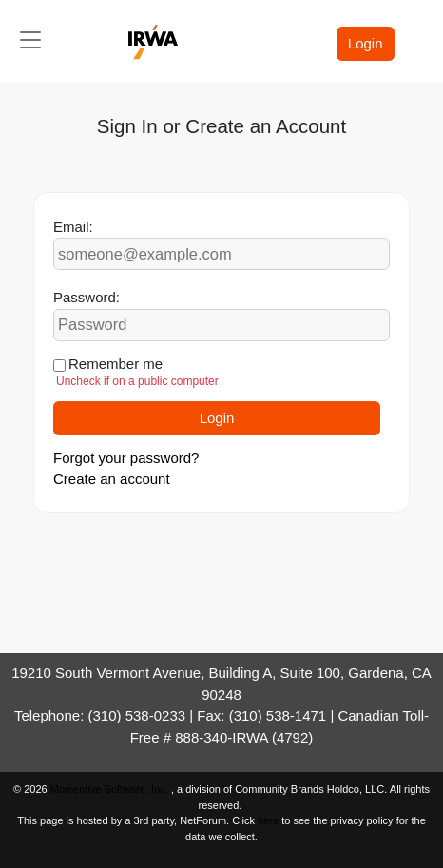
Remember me (116, 364)
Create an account (112, 479)
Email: (73, 227)
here (268, 820)
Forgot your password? (126, 458)
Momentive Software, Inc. (111, 789)
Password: (87, 297)
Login (366, 43)
